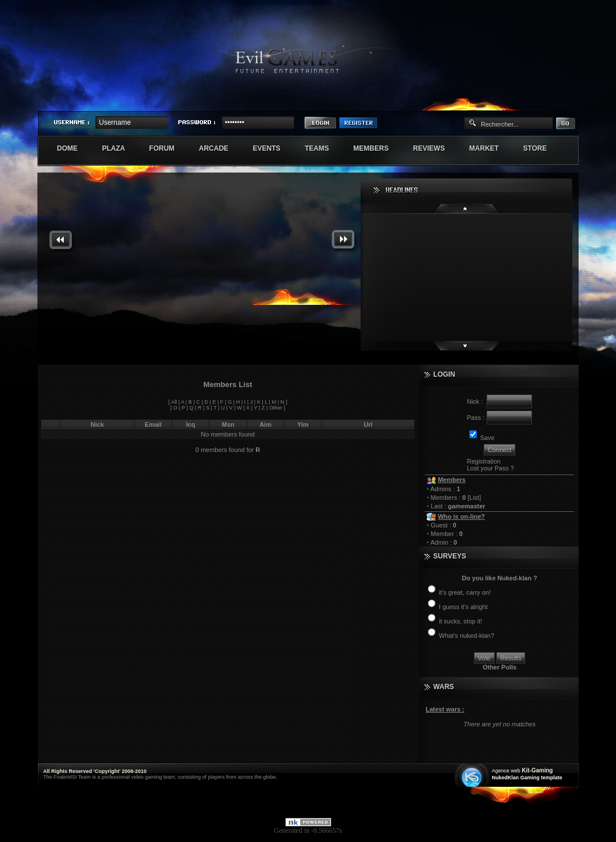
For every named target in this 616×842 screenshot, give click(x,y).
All (174, 402)
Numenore (566, 101)
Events (272, 148)
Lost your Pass (488, 468)
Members (377, 148)
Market (490, 148)
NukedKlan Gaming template (527, 778)
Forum (168, 148)
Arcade (220, 148)
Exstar (545, 101)
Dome (73, 148)
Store (541, 148)
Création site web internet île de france (473, 776)
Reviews (435, 148)
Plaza (119, 148)
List (474, 497)
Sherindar (523, 101)
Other (276, 408)
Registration (484, 461)
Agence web (506, 771)
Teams (323, 148)
